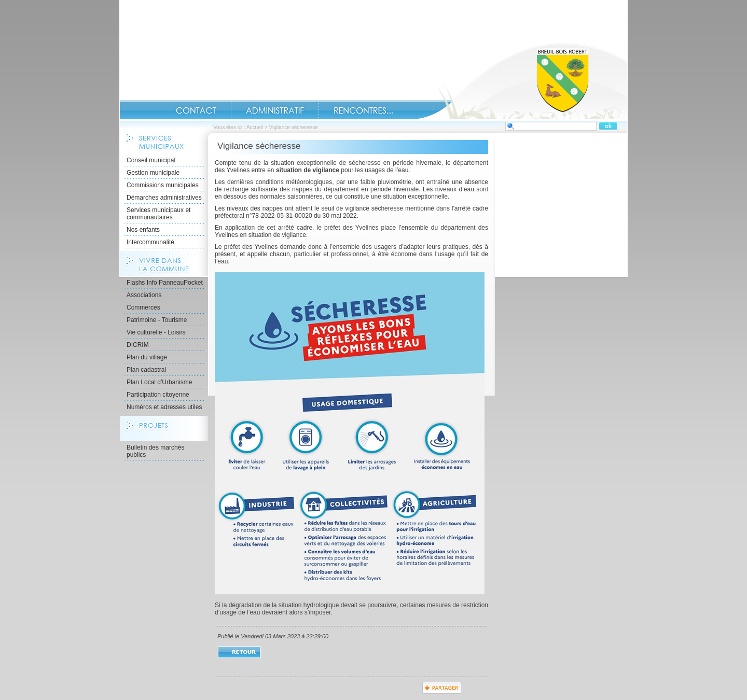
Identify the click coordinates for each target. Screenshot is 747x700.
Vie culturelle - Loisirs (156, 332)
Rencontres (363, 110)
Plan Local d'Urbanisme (159, 382)
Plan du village (147, 357)
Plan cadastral (146, 370)
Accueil (521, 81)
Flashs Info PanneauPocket (165, 283)
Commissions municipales (163, 185)
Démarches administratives (164, 198)
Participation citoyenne (158, 395)
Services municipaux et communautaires (158, 214)
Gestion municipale (153, 173)
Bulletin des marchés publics (155, 451)
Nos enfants (143, 230)
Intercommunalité (150, 242)
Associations (144, 295)
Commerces (143, 307)
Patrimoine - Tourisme (157, 320)
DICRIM (138, 345)
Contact (196, 110)
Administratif (275, 110)
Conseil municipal (151, 160)
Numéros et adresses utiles (164, 407)
